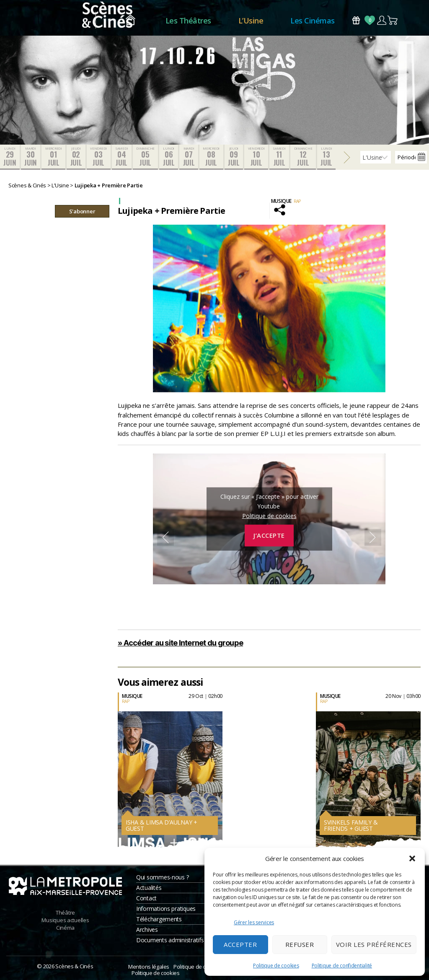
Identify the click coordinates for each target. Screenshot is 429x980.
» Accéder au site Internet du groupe (180, 643)
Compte (381, 20)
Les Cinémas (313, 21)
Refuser (300, 944)
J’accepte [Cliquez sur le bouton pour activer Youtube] (269, 535)
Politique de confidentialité (342, 966)
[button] (412, 858)
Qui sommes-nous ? (162, 877)
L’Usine (251, 21)
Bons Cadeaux (356, 20)
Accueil (131, 21)
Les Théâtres (188, 21)
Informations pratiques (166, 909)
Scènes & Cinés (74, 966)
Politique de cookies (276, 966)
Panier (393, 20)
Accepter (240, 944)
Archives (147, 929)
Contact (146, 898)
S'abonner (82, 211)
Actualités (149, 888)
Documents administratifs (170, 940)
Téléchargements (159, 919)
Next (373, 537)
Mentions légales (149, 967)
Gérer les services (254, 922)
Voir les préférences (374, 944)
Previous (165, 537)
